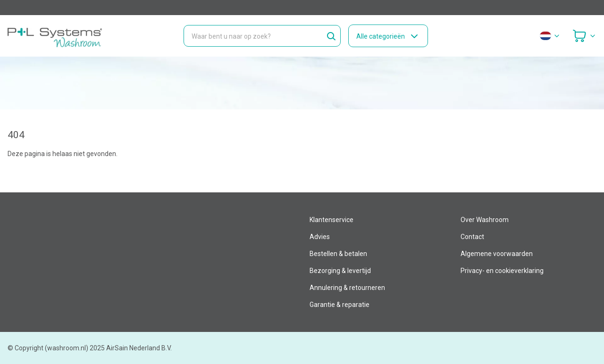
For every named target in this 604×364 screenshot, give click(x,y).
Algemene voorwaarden (497, 254)
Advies (320, 237)
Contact (472, 237)
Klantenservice (331, 220)
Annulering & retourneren (347, 288)
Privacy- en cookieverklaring (502, 271)
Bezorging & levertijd (340, 271)
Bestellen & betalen (338, 254)
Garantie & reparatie (340, 305)
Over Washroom (485, 220)
